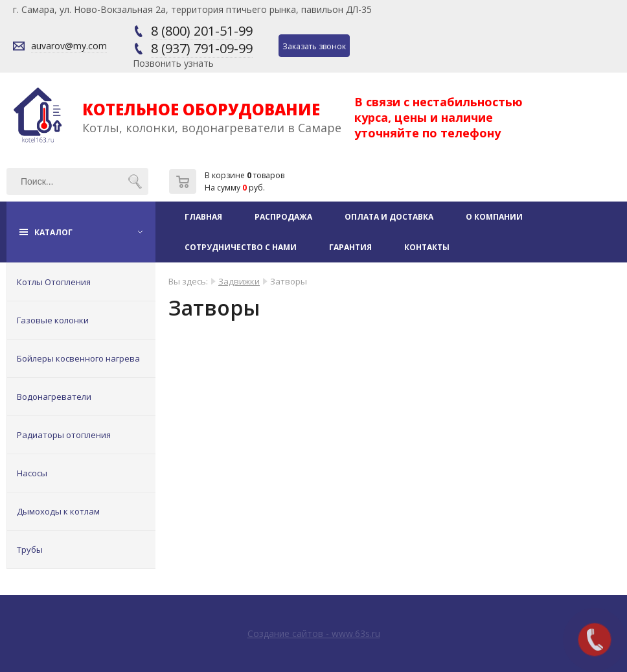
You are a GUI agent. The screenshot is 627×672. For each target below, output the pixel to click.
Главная (203, 217)
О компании (494, 217)
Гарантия (350, 247)
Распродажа (283, 217)
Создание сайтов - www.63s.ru (314, 633)
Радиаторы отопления (64, 435)
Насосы (32, 473)
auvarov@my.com (69, 46)
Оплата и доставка (389, 217)
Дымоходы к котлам (58, 511)
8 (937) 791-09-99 (202, 48)
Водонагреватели (54, 397)
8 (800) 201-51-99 (202, 31)
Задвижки (239, 281)
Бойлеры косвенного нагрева (78, 358)
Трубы (30, 550)
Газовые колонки (53, 320)
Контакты (427, 247)
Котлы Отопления (54, 282)
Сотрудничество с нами (241, 247)
